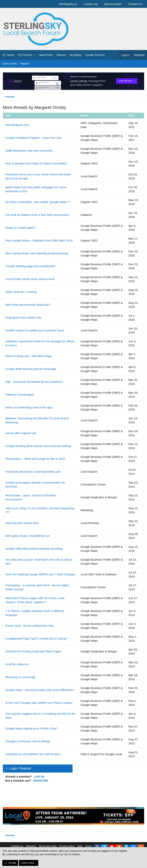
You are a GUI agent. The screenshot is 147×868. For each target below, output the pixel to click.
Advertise (31, 846)
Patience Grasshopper (20, 395)
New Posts (46, 55)
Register (25, 64)
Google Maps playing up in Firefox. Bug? (31, 728)
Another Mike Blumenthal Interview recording (34, 549)
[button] (35, 55)
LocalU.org (91, 4)
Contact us (17, 846)
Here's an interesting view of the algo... (30, 407)
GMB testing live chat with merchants (29, 151)
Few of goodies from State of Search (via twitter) (36, 163)
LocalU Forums (95, 55)
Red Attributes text (17, 125)
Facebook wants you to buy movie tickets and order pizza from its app (38, 176)
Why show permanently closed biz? (28, 305)
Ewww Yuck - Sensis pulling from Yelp (29, 626)
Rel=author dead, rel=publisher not (27, 536)
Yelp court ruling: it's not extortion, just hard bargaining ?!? (40, 510)
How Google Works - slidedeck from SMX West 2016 (39, 240)
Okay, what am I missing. (21, 292)
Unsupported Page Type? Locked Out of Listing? (36, 638)
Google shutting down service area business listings (38, 446)
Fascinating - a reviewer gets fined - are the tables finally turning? (37, 587)
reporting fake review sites (22, 523)
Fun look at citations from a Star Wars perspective (37, 215)
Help (80, 846)
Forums (27, 55)
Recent (61, 55)
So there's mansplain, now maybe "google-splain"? (38, 202)
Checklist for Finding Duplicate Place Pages (33, 651)
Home (10, 55)
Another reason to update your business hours (35, 330)
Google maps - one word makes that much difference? (40, 690)
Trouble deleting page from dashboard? (30, 266)
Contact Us (135, 4)
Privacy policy (67, 846)
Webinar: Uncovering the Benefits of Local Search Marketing (37, 420)
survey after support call (21, 433)
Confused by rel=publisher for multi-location (33, 754)
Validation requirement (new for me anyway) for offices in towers (40, 343)
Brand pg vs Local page (20, 677)
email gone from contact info (23, 317)
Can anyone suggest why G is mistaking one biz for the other (40, 716)
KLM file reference (17, 664)
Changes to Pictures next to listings (28, 741)
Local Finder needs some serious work (30, 279)
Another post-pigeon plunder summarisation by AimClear (35, 485)
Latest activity (9, 64)
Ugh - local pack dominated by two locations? (34, 382)
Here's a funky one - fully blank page (29, 356)
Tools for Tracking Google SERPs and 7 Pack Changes (40, 574)
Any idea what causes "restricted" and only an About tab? (39, 562)
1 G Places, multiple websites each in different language (35, 613)
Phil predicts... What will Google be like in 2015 (35, 459)
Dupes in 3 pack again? (20, 228)
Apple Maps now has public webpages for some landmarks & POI (36, 189)
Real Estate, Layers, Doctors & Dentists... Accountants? (32, 497)
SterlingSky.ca (68, 4)
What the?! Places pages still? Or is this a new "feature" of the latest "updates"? (35, 600)
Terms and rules (48, 846)
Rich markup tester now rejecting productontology (37, 253)
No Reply (76, 55)
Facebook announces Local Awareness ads (33, 472)
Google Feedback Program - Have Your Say (33, 138)
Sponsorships (113, 4)
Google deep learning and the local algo (31, 369)
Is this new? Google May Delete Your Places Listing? (39, 703)
